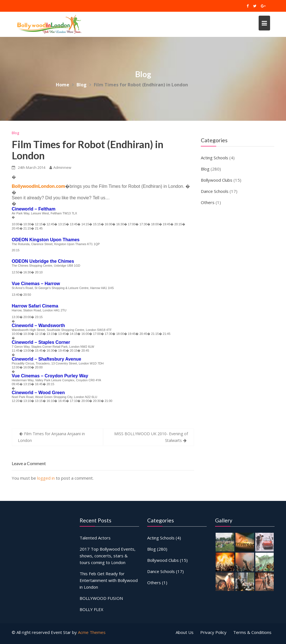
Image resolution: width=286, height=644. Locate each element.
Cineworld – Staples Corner (41, 342)
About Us (185, 632)
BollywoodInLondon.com (38, 186)
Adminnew (60, 167)
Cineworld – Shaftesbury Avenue (47, 359)
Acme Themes (92, 632)
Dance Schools (215, 191)
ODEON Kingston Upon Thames (46, 240)
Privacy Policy (213, 632)
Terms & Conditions (252, 632)
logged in (46, 478)
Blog (15, 133)
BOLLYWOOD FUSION (101, 597)
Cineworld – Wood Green (38, 393)
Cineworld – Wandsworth (38, 325)
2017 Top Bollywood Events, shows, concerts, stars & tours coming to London (108, 556)
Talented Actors (95, 538)
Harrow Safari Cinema (35, 306)
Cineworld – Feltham (34, 209)
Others (208, 202)
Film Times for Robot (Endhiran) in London (88, 150)
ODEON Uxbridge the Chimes (43, 261)
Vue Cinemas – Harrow (36, 284)
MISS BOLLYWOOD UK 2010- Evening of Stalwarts (151, 437)
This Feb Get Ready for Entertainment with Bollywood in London (109, 580)
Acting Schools (214, 158)
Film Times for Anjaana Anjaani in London (51, 437)
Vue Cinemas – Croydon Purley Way (50, 376)
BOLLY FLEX (92, 608)
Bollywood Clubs (217, 180)
